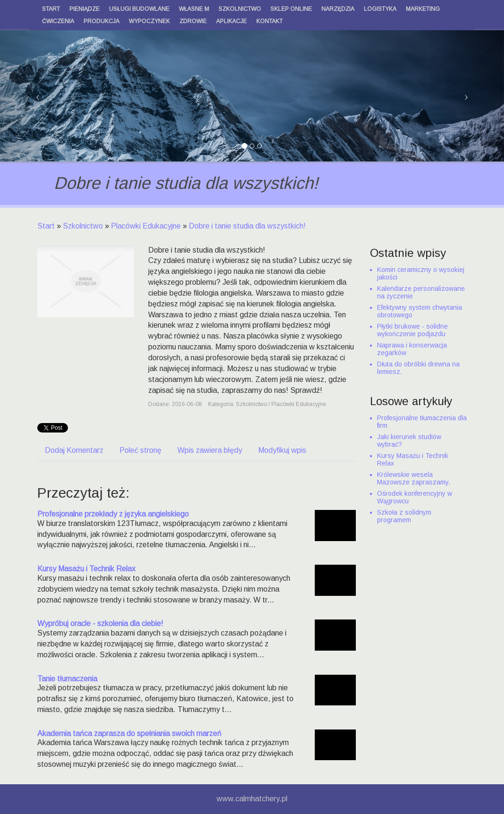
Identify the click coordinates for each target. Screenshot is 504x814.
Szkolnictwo (83, 226)
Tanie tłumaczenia (67, 679)
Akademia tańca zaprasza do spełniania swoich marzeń (129, 733)
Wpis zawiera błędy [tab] (210, 450)
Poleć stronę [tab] (140, 450)
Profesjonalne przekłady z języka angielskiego (113, 514)
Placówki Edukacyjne (146, 226)
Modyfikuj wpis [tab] (282, 450)
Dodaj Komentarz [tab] (74, 450)
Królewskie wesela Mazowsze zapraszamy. (414, 478)
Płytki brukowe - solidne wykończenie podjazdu (412, 330)
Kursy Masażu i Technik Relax (86, 569)
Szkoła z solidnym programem (404, 516)
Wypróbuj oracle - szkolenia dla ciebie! (100, 623)
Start (46, 226)
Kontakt (269, 21)
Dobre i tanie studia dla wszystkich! (247, 226)
